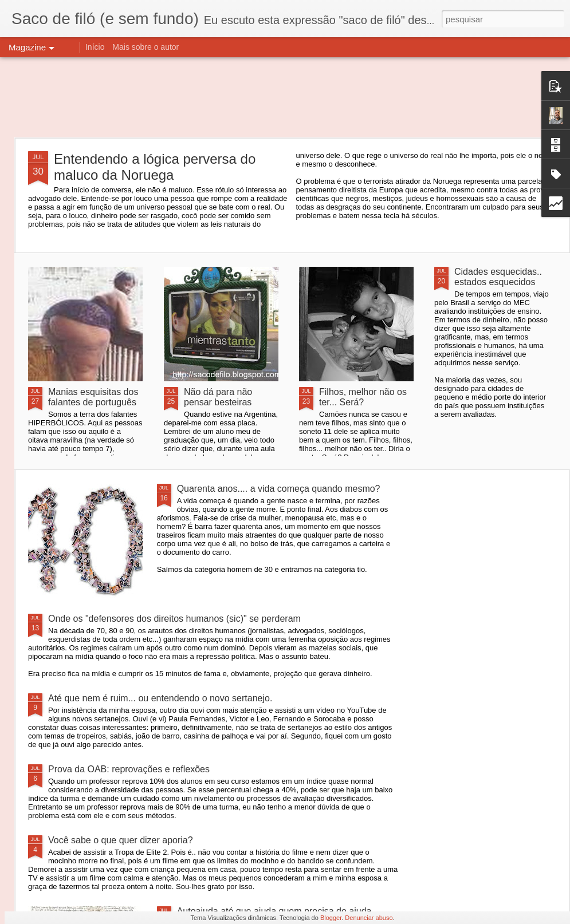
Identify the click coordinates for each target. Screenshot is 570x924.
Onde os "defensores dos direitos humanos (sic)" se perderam (174, 619)
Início (95, 47)
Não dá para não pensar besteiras (218, 397)
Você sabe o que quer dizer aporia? (121, 840)
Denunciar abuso (369, 918)
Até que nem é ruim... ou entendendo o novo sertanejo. (160, 698)
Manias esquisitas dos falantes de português (93, 397)
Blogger (331, 918)
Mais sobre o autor (146, 47)
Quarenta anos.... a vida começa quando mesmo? (279, 489)
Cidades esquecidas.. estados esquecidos (498, 277)
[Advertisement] (285, 97)
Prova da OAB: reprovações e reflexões (129, 769)
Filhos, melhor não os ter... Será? (363, 397)
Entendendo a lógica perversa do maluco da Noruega (155, 167)
